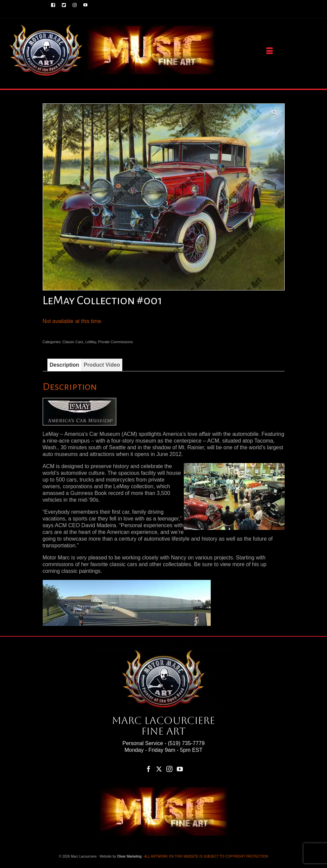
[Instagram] (169, 769)
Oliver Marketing (129, 856)
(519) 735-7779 (186, 743)
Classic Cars (73, 342)
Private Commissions (115, 342)
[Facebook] (149, 769)
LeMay (91, 342)
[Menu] (270, 51)
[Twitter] (159, 769)
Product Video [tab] (102, 365)
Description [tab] (65, 365)
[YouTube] (180, 769)
